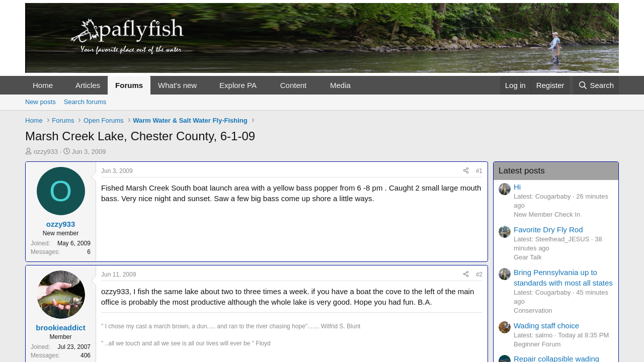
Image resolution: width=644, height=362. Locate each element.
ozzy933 (46, 152)
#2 (479, 275)
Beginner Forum (537, 344)
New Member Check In (547, 214)
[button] (61, 85)
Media (340, 85)
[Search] (596, 85)
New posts (41, 102)
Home (43, 85)
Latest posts (522, 171)
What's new (177, 85)
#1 (479, 171)
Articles (88, 85)
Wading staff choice (546, 326)
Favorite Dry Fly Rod (548, 230)
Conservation (533, 310)
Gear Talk (528, 257)
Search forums (85, 102)
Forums (129, 85)
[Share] (466, 171)
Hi (517, 187)
